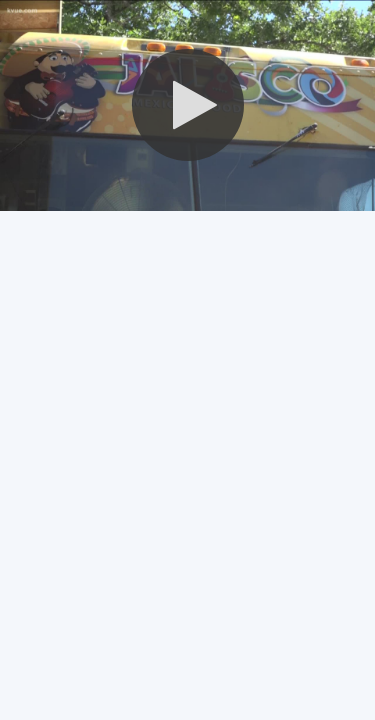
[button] (188, 105)
